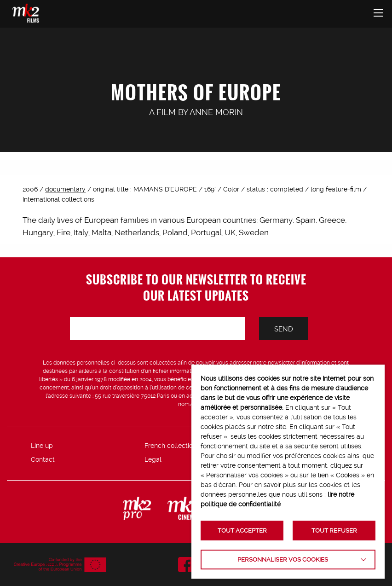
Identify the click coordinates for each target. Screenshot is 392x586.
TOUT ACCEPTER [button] (242, 531)
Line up (42, 446)
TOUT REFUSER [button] (334, 531)
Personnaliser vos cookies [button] (283, 560)
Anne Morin (216, 112)
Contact (43, 459)
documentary (65, 189)
